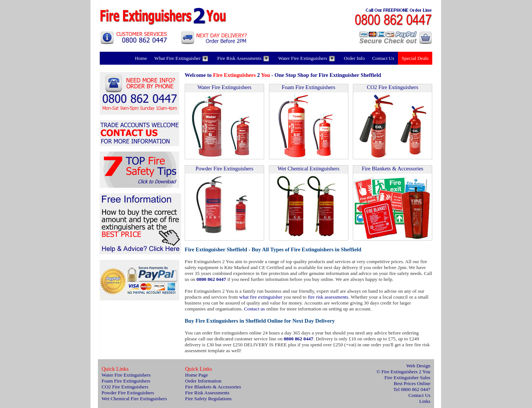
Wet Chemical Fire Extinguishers (134, 399)
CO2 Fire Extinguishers (393, 87)
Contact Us (383, 58)
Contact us (254, 309)
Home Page (197, 375)
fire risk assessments (328, 297)
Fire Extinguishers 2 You (406, 372)
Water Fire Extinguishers (306, 58)
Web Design (418, 366)
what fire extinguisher (261, 297)
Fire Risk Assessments (243, 58)
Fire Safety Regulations (208, 399)
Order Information (203, 381)
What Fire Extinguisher (181, 58)
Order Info (354, 58)
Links (425, 401)
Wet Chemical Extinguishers (308, 169)
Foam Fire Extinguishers (309, 87)
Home (141, 58)
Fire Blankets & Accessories (392, 169)
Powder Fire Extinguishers (224, 169)
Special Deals (415, 58)
